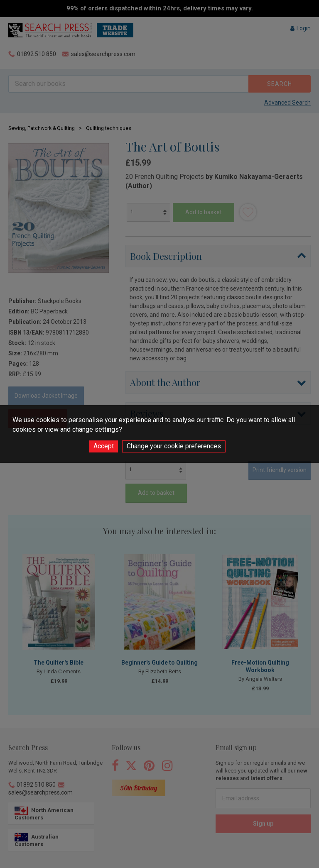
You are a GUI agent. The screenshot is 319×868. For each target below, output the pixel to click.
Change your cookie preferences (174, 446)
